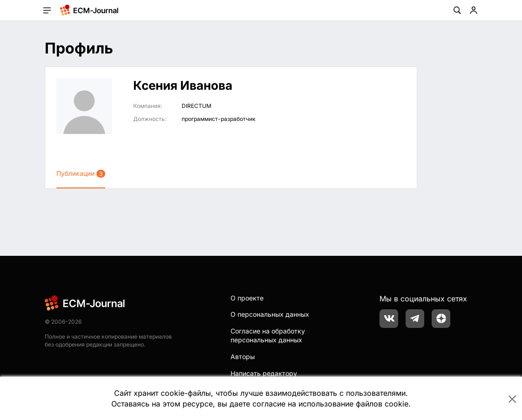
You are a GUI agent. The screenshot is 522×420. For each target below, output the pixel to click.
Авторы (243, 357)
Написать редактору (264, 373)
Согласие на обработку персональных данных (268, 336)
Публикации (81, 173)
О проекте (247, 298)
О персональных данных (270, 314)
